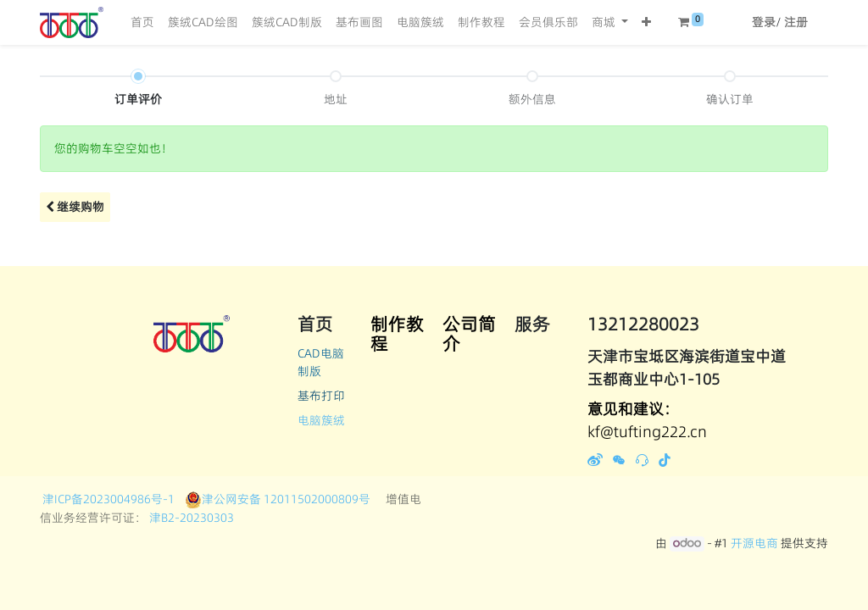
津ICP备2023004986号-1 (111, 499)
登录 (764, 22)
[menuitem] (142, 22)
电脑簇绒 (321, 420)
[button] (646, 22)
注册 (796, 22)
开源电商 (754, 543)
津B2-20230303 (190, 518)
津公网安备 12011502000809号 (278, 499)
